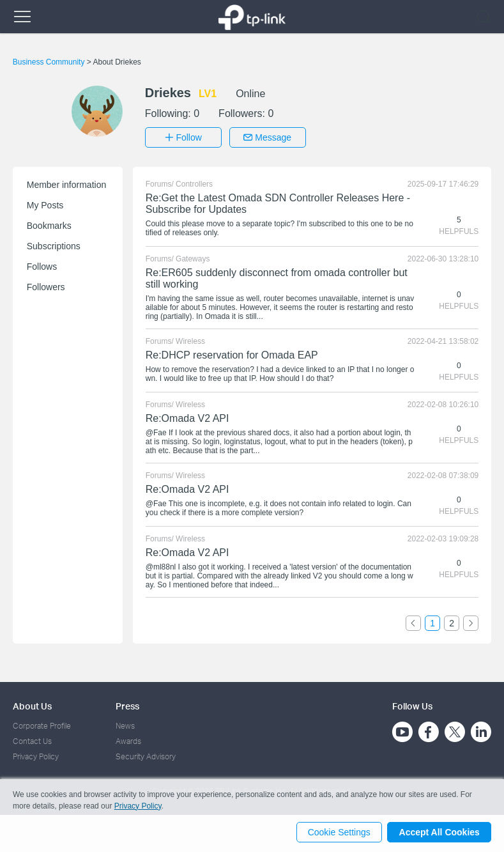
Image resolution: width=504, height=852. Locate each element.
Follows (42, 265)
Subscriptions (54, 245)
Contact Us (32, 740)
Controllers (194, 183)
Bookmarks (49, 224)
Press (127, 705)
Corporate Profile (42, 724)
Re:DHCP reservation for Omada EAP (232, 354)
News (125, 724)
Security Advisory (146, 756)
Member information (67, 183)
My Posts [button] (45, 204)
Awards (128, 740)
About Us (32, 705)
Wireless (190, 340)
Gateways (193, 258)
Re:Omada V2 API (187, 417)
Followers (46, 286)
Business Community (50, 62)
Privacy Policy (36, 756)
